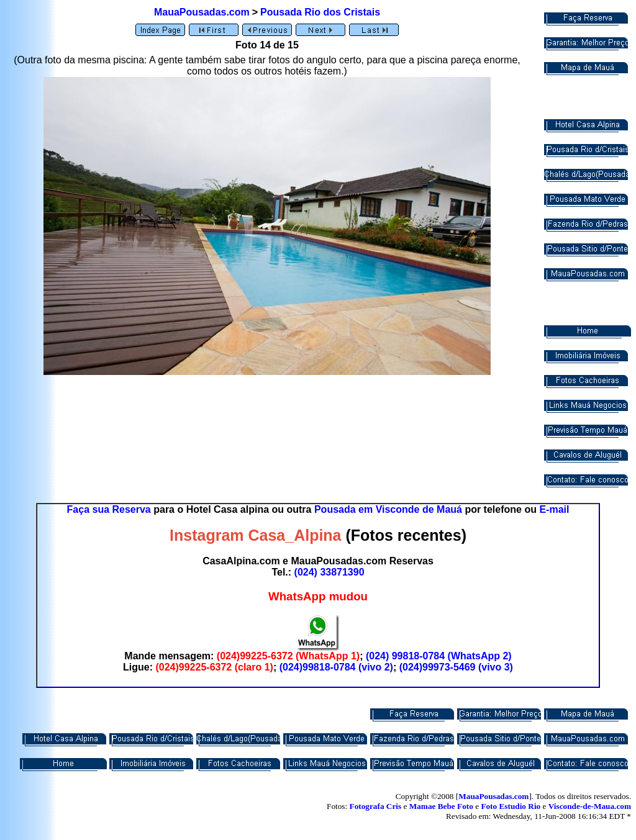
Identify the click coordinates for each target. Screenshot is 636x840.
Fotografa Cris (376, 806)
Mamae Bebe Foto (441, 806)
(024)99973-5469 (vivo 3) (456, 667)
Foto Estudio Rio (511, 806)
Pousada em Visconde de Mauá (388, 509)
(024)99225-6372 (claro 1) (214, 667)
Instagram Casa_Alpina (256, 535)
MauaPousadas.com (202, 12)
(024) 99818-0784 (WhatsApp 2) (439, 656)
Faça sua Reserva (109, 509)
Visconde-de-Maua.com (590, 806)
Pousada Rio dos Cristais (320, 12)
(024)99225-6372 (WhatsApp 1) (288, 656)
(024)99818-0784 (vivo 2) (336, 667)
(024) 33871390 (329, 572)
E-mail (554, 509)
